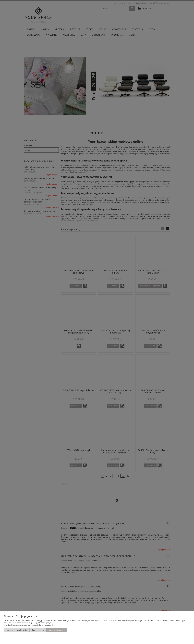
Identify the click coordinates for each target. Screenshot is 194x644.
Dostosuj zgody (38, 630)
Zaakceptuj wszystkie (56, 630)
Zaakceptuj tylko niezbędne (17, 630)
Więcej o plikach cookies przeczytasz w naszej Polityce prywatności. (28, 625)
